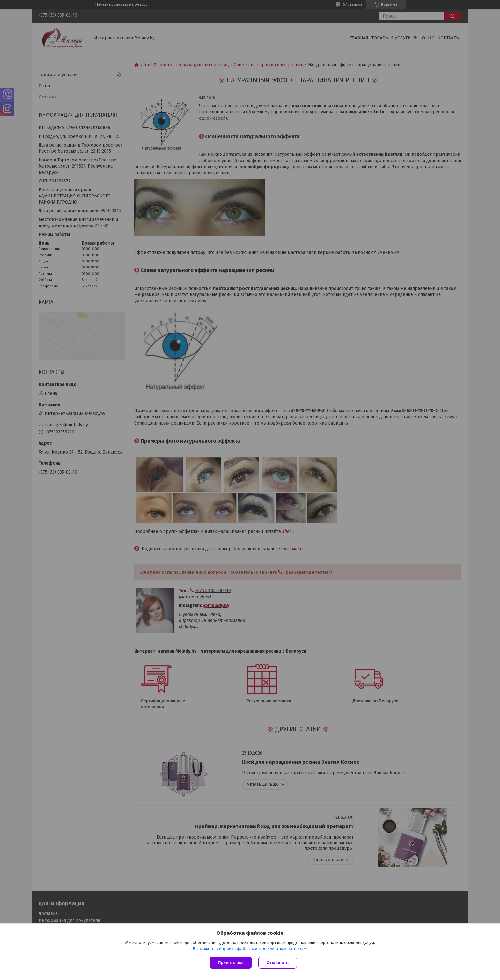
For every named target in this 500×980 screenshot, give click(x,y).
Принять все (231, 963)
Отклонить (278, 963)
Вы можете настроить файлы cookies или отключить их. (248, 949)
